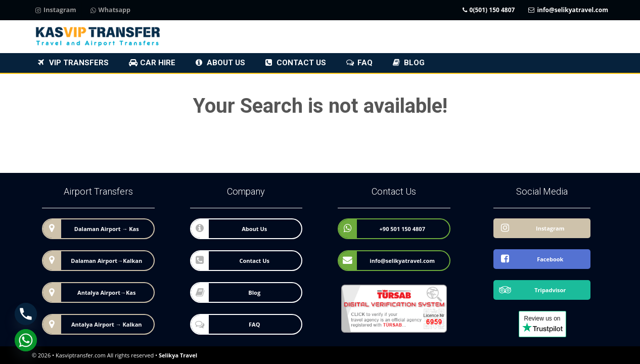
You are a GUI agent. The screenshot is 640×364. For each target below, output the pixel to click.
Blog (414, 63)
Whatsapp (110, 10)
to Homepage (227, 150)
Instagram (56, 10)
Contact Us (301, 63)
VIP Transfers (79, 63)
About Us (226, 63)
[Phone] (26, 314)
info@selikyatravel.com (568, 10)
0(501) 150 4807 (489, 10)
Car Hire (158, 63)
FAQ (365, 63)
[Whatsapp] (26, 340)
